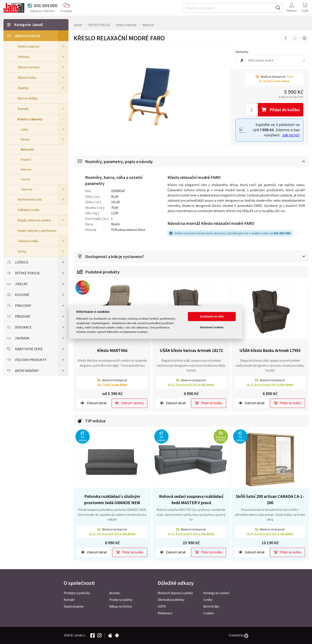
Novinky (115, 593)
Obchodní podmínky (171, 600)
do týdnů (112, 384)
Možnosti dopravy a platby (175, 593)
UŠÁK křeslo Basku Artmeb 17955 (270, 350)
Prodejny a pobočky (77, 593)
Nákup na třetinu (121, 606)
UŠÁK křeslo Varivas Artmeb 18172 (191, 350)
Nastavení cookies (212, 327)
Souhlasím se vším (212, 316)
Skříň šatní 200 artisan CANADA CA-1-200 (270, 499)
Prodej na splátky (121, 600)
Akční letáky (211, 606)
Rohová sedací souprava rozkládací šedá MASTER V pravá (191, 499)
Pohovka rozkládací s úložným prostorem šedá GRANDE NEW (112, 499)
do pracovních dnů (191, 384)
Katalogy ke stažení (216, 593)
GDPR (162, 606)
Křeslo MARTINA (112, 350)
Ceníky (208, 600)
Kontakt (69, 600)
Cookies (209, 613)
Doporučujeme (74, 606)
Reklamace (165, 613)
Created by (239, 635)
